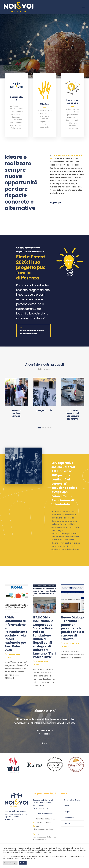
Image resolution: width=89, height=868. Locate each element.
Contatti (68, 824)
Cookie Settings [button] (10, 863)
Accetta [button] (23, 863)
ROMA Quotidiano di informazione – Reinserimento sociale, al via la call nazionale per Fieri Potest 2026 (16, 634)
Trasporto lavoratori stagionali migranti (73, 415)
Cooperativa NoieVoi (72, 800)
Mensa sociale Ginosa (16, 413)
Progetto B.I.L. (44, 410)
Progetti (67, 812)
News (10, 657)
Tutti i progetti (44, 369)
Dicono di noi (69, 818)
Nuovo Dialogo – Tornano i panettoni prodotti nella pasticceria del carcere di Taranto (72, 628)
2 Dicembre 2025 (71, 643)
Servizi (67, 806)
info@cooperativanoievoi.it (44, 829)
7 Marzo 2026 (14, 654)
